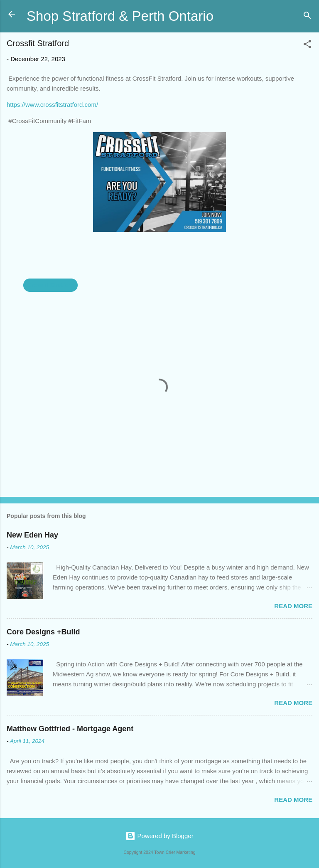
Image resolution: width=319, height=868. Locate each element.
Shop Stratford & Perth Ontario (120, 16)
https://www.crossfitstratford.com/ (52, 105)
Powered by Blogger (159, 836)
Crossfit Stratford (50, 285)
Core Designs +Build (43, 632)
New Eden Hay (32, 535)
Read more (293, 606)
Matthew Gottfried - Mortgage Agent (70, 729)
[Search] (307, 17)
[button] (307, 46)
